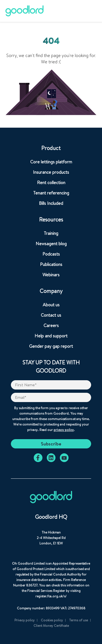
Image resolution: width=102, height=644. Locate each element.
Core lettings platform (51, 162)
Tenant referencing (51, 193)
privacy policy (64, 430)
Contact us (51, 315)
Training (51, 233)
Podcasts (51, 254)
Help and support (51, 336)
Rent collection (51, 182)
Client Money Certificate (51, 626)
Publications (51, 264)
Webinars (51, 275)
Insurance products (51, 172)
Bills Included (51, 203)
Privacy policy (24, 620)
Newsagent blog (51, 244)
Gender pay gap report (51, 346)
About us (51, 305)
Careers (51, 325)
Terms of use (78, 620)
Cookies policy (52, 620)
